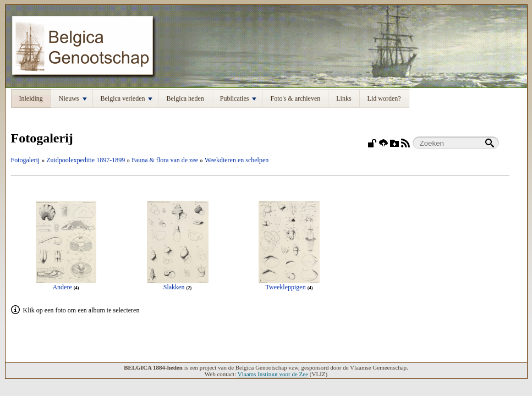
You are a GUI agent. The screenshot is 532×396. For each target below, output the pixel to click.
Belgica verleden (127, 98)
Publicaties (238, 98)
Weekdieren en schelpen (237, 160)
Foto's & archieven (295, 98)
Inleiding (31, 98)
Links (344, 98)
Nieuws (73, 98)
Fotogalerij (26, 160)
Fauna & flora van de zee (165, 160)
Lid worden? (384, 98)
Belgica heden (185, 98)
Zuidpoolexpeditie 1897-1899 (86, 160)
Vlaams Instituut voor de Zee (273, 374)
